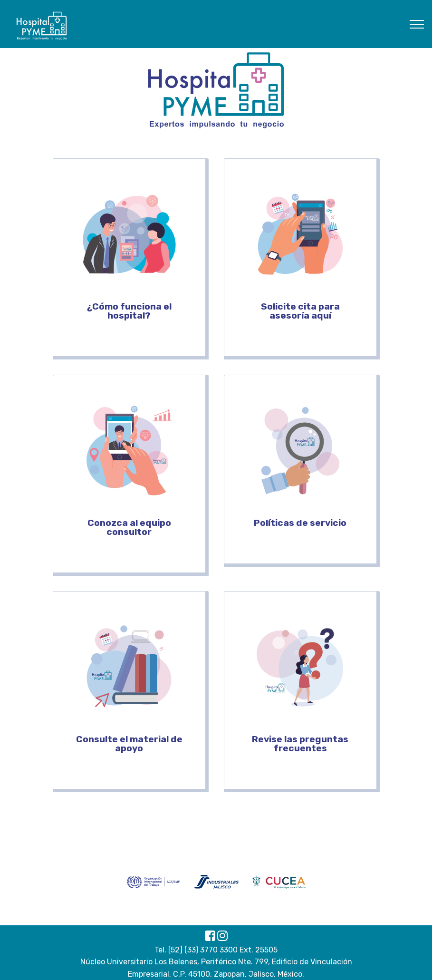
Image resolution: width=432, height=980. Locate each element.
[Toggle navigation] (417, 24)
